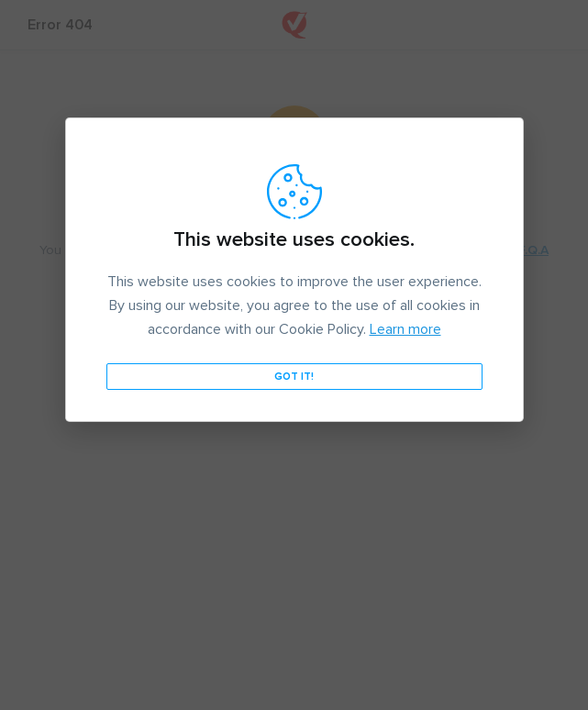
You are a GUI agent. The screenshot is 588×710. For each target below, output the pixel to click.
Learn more (405, 329)
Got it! (294, 377)
